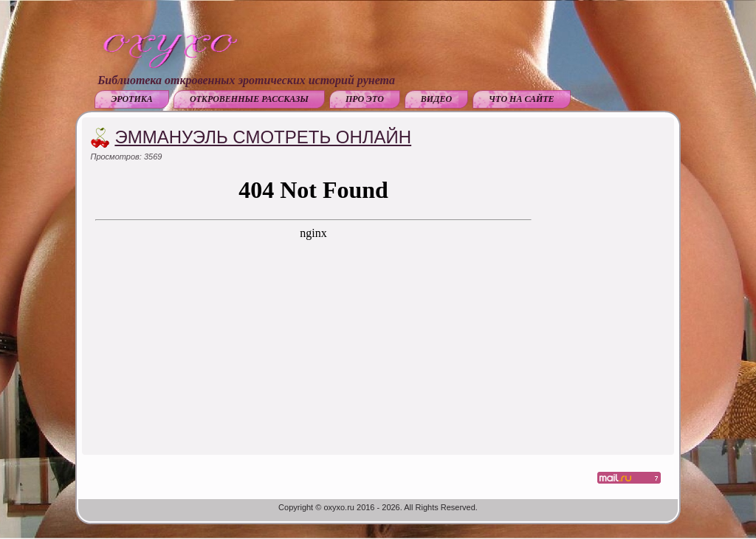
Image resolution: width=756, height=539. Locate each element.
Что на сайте (522, 99)
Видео (436, 99)
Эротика (131, 99)
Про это (365, 99)
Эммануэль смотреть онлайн (263, 137)
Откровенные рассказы (249, 99)
